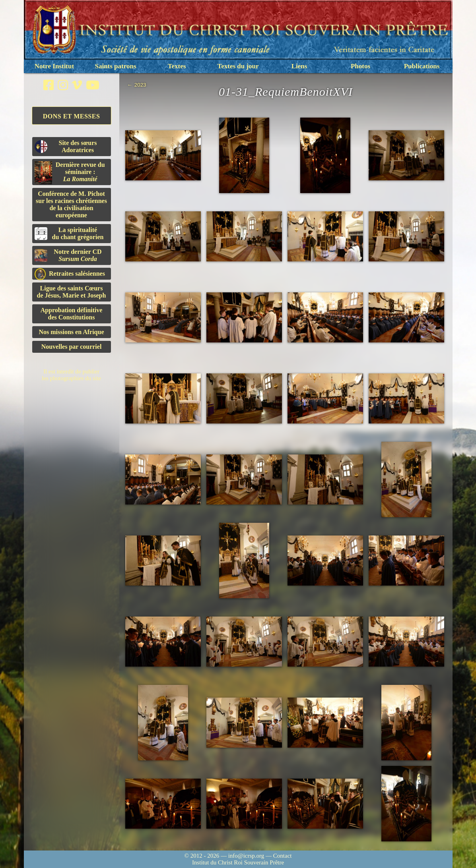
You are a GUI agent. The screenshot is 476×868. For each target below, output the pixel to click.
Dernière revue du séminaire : (70, 173)
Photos (360, 66)
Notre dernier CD (68, 255)
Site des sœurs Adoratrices (66, 146)
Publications (422, 66)
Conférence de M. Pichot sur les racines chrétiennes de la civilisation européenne (71, 204)
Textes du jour (238, 66)
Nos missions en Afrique (71, 332)
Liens (299, 66)
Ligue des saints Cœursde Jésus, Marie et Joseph (72, 292)
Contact (283, 856)
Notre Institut (54, 66)
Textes (177, 66)
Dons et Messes (72, 116)
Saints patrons (115, 66)
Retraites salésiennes (70, 274)
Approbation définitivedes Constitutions (72, 314)
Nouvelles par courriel (72, 347)
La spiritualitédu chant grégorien (69, 233)
